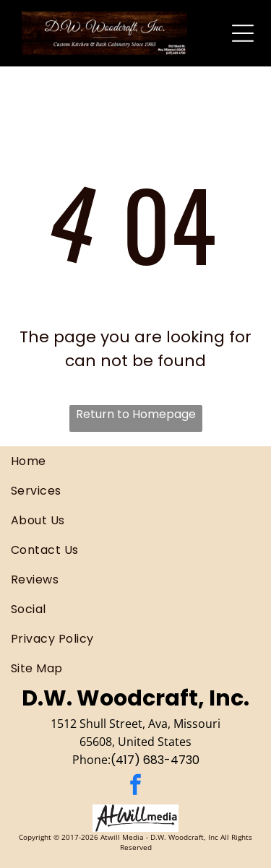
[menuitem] (135, 461)
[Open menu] (243, 33)
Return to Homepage (136, 414)
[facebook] (136, 787)
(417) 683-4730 (155, 760)
